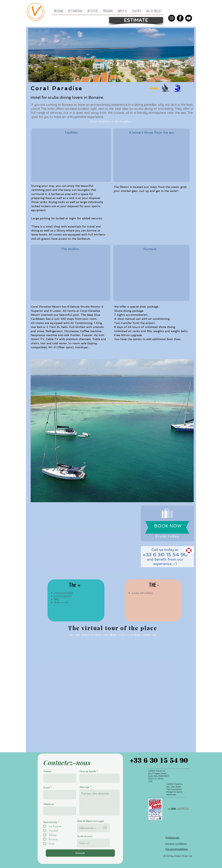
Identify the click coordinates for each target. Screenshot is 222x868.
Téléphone (49, 804)
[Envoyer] (80, 853)
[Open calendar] (105, 828)
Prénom (47, 771)
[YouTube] (189, 18)
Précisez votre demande (99, 802)
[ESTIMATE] (136, 20)
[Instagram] (172, 18)
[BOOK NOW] (168, 526)
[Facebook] (180, 18)
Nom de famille (88, 771)
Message (84, 787)
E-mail (47, 788)
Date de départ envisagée (91, 821)
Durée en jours (85, 836)
